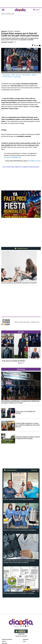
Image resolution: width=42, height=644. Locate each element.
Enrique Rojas (6, 75)
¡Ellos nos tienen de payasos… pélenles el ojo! (27, 322)
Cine (24, 641)
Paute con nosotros (21, 636)
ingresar (37, 10)
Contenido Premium (21, 248)
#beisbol (34, 75)
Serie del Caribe (26, 75)
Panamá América (7, 639)
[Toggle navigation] (3, 10)
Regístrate (21, 634)
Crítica (4, 641)
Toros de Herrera (7, 77)
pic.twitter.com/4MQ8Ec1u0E (12, 157)
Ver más (34, 470)
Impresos (26, 639)
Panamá (18, 75)
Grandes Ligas (17, 77)
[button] (4, 349)
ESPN (13, 75)
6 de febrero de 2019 (35, 161)
